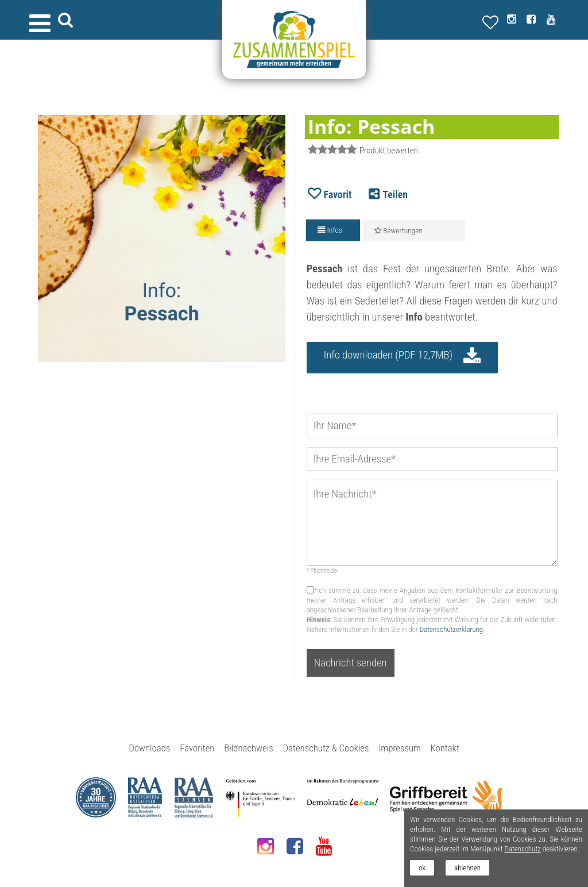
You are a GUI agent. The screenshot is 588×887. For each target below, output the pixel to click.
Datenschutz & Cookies (326, 748)
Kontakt (445, 748)
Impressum (400, 748)
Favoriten (197, 748)
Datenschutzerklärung (452, 629)
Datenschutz (522, 849)
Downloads (149, 748)
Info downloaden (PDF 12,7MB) (388, 355)
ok (422, 868)
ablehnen (467, 868)
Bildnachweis (249, 748)
